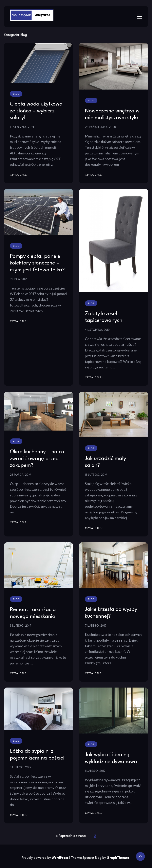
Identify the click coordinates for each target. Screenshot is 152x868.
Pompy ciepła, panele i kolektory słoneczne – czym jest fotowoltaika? (37, 263)
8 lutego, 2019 (21, 626)
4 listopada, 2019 (97, 330)
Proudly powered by (45, 858)
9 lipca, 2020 (19, 279)
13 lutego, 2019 (96, 475)
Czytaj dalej (19, 175)
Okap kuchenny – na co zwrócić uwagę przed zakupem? (37, 459)
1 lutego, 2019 (95, 771)
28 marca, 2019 (20, 475)
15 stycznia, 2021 (22, 127)
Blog (16, 94)
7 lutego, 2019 (96, 626)
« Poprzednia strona (71, 836)
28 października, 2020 (100, 127)
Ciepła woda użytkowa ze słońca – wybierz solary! (36, 111)
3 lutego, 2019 (21, 767)
